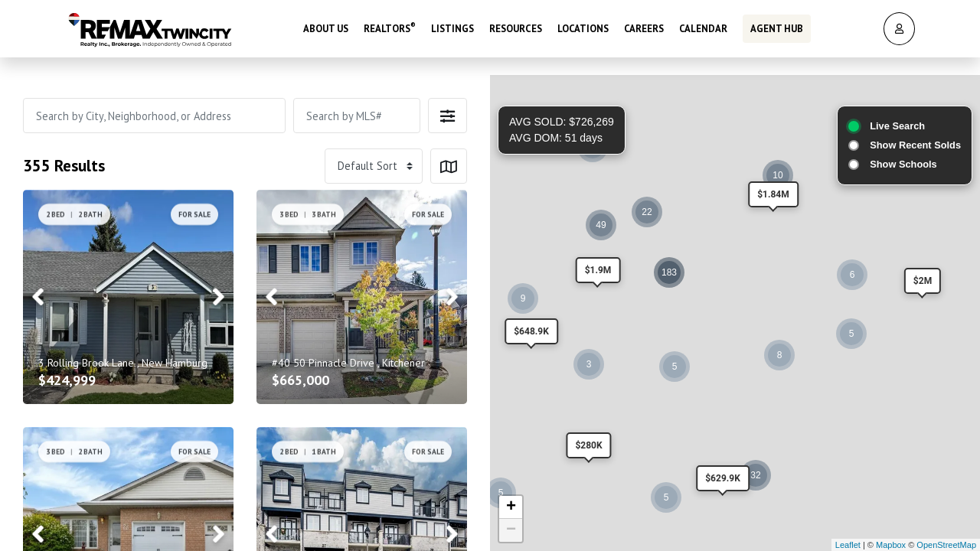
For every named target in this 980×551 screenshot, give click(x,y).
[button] (448, 116)
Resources (516, 26)
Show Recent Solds (915, 145)
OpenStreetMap (946, 545)
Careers (644, 26)
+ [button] (511, 507)
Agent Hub (777, 26)
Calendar (703, 26)
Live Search (897, 126)
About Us (326, 26)
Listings (452, 26)
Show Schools (903, 164)
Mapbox (891, 545)
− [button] (511, 530)
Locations (583, 26)
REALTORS (390, 26)
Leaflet (848, 545)
